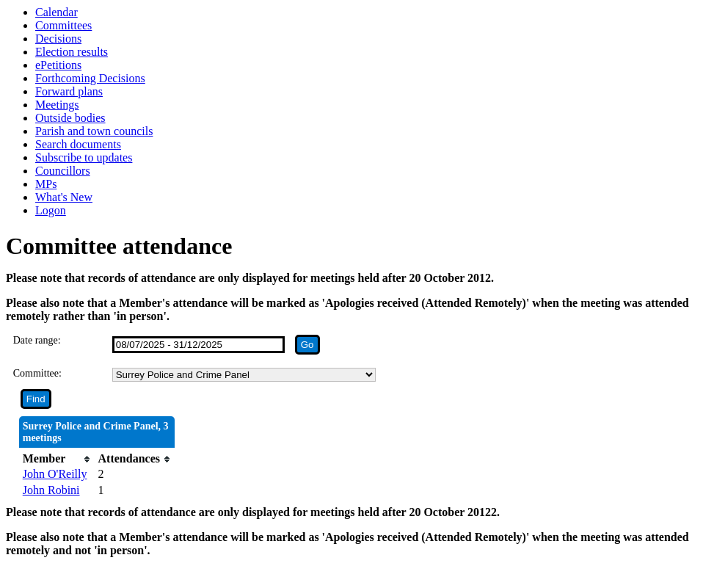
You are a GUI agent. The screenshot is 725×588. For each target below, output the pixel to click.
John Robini (51, 490)
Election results (72, 52)
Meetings (57, 105)
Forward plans (69, 91)
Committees (63, 25)
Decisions (58, 39)
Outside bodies (70, 118)
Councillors (63, 171)
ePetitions (58, 65)
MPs (46, 184)
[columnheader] (57, 459)
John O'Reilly (55, 474)
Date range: (37, 340)
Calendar (57, 12)
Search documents (78, 144)
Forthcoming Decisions (90, 78)
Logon (51, 210)
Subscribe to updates (84, 157)
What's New (64, 197)
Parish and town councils (94, 131)
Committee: (37, 373)
